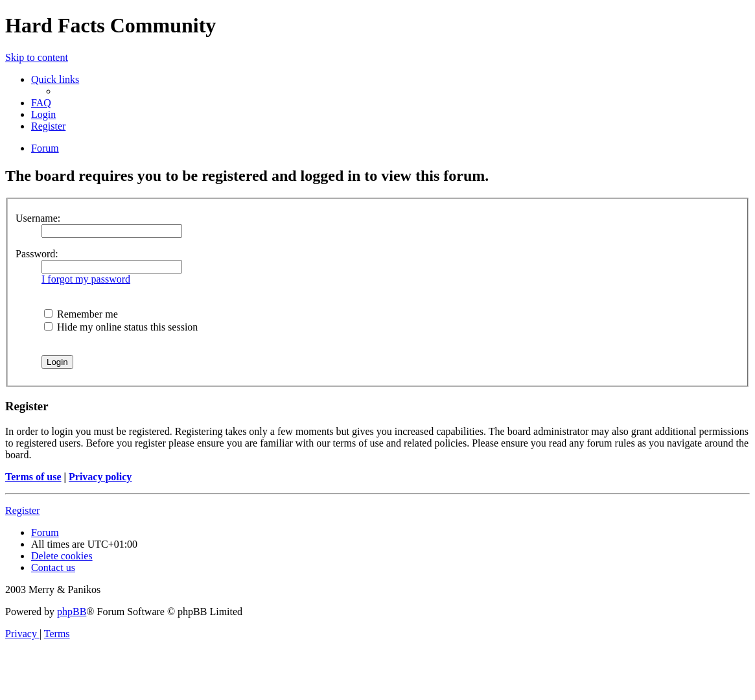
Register (22, 510)
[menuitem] (41, 103)
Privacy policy (100, 477)
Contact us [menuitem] (53, 567)
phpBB (72, 612)
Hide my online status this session (121, 327)
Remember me (81, 314)
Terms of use (33, 477)
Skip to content (37, 57)
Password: (37, 254)
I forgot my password (86, 279)
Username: (38, 218)
